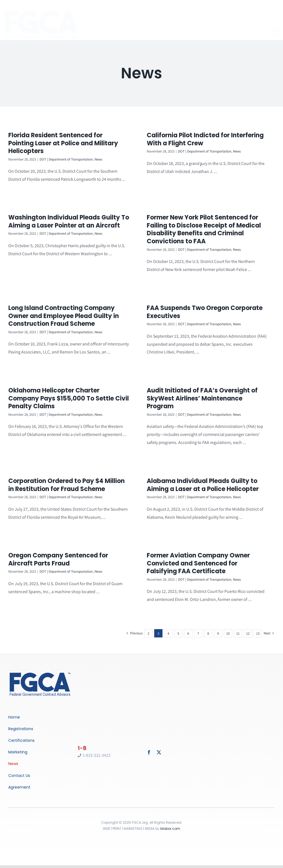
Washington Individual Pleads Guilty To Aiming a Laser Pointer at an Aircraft (98, 209)
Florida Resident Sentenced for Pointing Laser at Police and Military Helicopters (63, 143)
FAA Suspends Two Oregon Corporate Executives (212, 302)
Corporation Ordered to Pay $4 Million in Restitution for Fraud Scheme (96, 468)
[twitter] (159, 746)
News (98, 159)
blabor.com (170, 822)
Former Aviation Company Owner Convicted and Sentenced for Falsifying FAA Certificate (206, 554)
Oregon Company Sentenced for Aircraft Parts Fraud (73, 550)
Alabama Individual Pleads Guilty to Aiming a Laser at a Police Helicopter (181, 487)
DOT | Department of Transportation (66, 159)
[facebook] (149, 746)
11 (238, 627)
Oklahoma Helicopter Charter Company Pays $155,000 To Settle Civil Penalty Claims (69, 396)
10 (228, 627)
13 (258, 627)
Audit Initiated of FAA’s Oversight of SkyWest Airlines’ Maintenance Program (195, 396)
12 (248, 627)
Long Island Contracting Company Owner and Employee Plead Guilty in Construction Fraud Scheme (78, 306)
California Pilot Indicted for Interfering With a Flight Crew (198, 139)
